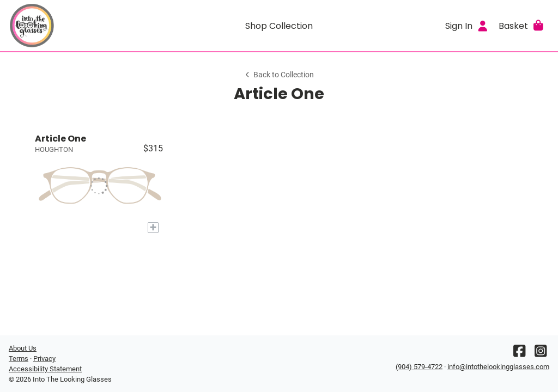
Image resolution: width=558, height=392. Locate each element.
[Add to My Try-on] (153, 228)
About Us (23, 348)
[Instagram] (541, 354)
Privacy (44, 359)
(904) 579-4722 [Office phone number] (419, 367)
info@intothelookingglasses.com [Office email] (498, 367)
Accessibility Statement (45, 369)
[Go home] (76, 26)
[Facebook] (519, 354)
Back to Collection (279, 75)
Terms (19, 359)
